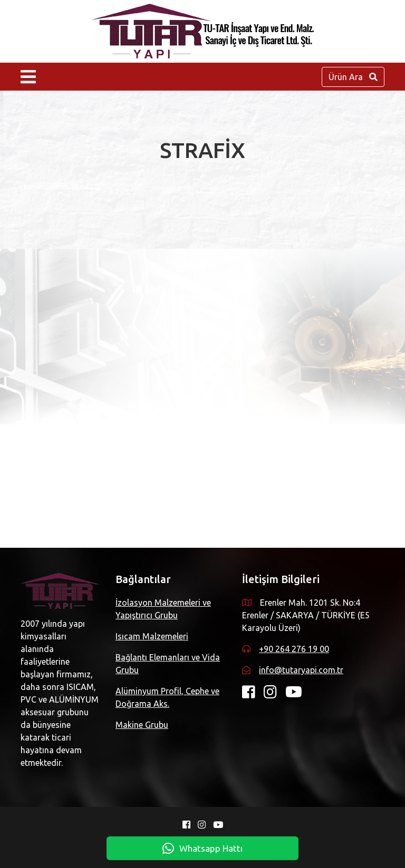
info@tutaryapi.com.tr (301, 670)
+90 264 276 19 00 (294, 649)
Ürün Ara (353, 77)
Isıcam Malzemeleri (152, 636)
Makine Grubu (142, 725)
